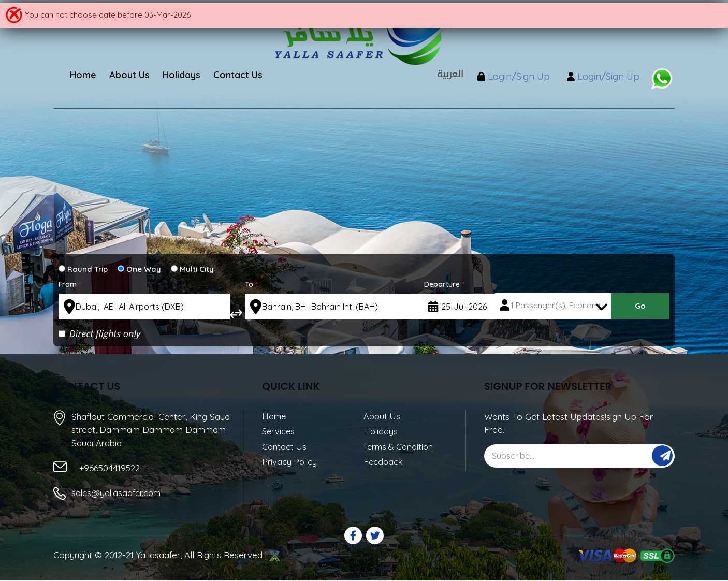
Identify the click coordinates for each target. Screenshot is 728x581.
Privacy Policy (290, 464)
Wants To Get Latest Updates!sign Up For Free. (569, 423)
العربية (438, 74)
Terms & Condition (401, 448)
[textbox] (144, 307)
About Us (382, 417)
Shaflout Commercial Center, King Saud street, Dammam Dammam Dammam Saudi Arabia (151, 429)
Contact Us (285, 448)
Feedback (384, 464)
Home (275, 417)
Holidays (381, 432)
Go (640, 307)
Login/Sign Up (509, 78)
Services (279, 432)
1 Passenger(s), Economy (557, 306)
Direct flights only (99, 333)
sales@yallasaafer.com (118, 493)
